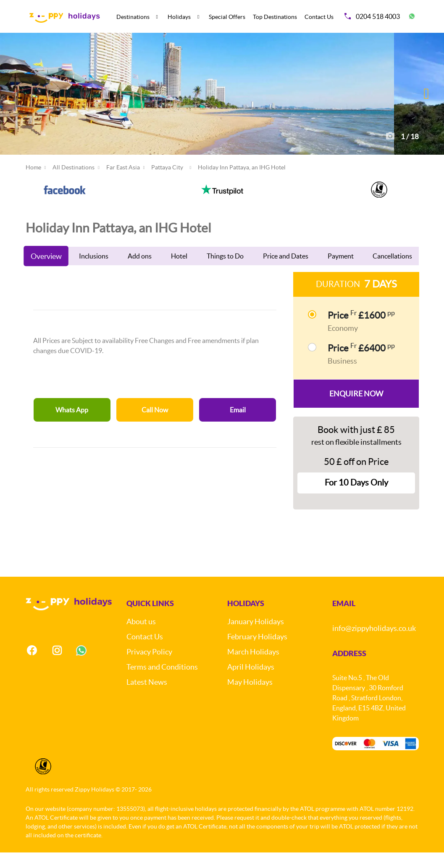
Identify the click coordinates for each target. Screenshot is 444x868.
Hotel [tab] (179, 272)
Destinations (133, 17)
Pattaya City (167, 183)
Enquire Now (356, 409)
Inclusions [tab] (94, 272)
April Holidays (251, 683)
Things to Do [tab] (225, 272)
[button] (427, 101)
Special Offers (227, 17)
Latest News (147, 698)
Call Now (155, 425)
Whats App (72, 425)
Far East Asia (123, 183)
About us (141, 637)
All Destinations (74, 183)
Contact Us (319, 17)
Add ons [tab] (140, 272)
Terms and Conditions (162, 683)
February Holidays (257, 653)
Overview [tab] (46, 272)
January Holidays (256, 637)
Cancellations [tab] (392, 272)
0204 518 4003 (372, 16)
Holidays (179, 17)
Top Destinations (275, 17)
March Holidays (253, 668)
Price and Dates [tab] (286, 272)
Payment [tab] (341, 272)
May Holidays (250, 698)
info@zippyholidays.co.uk (374, 644)
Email (238, 425)
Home (33, 183)
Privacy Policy (149, 668)
